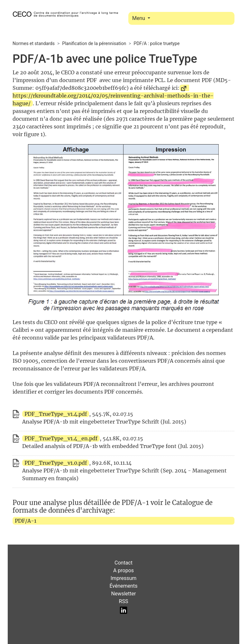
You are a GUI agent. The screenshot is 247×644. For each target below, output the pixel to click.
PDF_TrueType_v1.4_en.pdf (61, 438)
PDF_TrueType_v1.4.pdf (56, 414)
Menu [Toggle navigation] (139, 18)
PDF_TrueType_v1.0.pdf (56, 463)
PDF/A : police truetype (157, 43)
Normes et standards (34, 43)
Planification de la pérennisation (94, 43)
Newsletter (124, 594)
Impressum (124, 578)
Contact (123, 563)
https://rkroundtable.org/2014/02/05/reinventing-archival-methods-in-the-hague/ (113, 99)
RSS (124, 601)
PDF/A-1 (26, 521)
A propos (123, 570)
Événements (123, 586)
